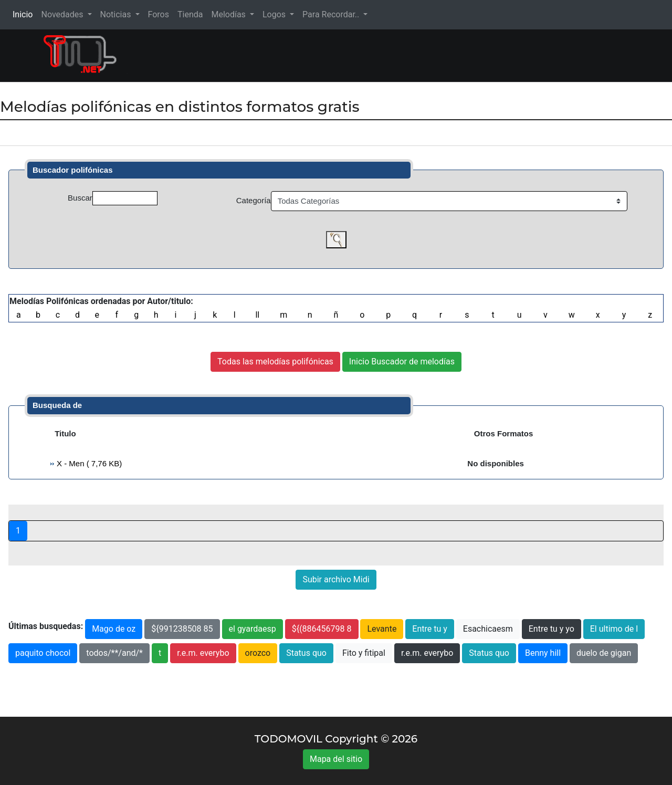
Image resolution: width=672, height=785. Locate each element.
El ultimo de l (614, 629)
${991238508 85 (182, 629)
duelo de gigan (604, 653)
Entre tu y (429, 629)
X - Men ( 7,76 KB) (88, 463)
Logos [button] (275, 14)
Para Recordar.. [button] (332, 14)
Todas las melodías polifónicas (275, 362)
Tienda (190, 14)
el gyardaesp (253, 629)
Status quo (306, 653)
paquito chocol (43, 653)
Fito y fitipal (364, 653)
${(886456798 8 (322, 629)
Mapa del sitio (336, 759)
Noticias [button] (117, 14)
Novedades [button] (63, 14)
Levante (382, 629)
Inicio (25, 14)
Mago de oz (114, 629)
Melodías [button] (229, 14)
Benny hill (543, 653)
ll (257, 315)
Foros (159, 14)
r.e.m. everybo (203, 653)
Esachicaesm (488, 629)
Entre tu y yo (552, 629)
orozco (258, 653)
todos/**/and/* (114, 653)
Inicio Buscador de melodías (402, 362)
